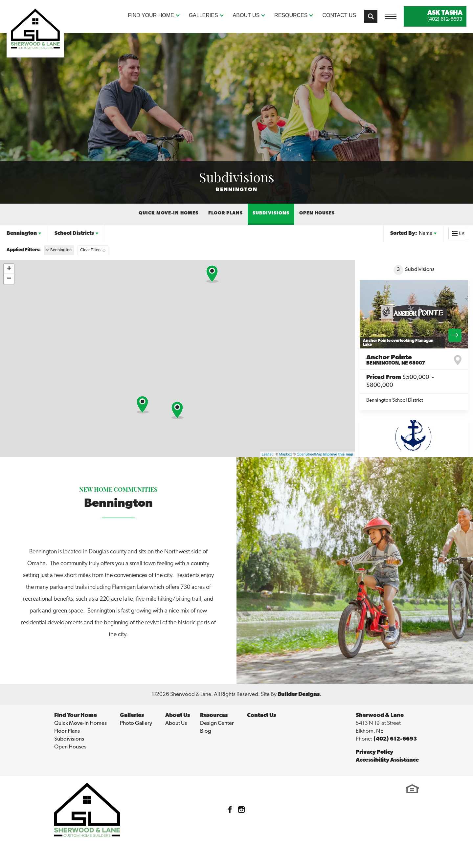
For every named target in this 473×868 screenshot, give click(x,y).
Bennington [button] (22, 234)
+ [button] (9, 269)
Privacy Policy (374, 752)
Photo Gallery (136, 723)
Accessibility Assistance (387, 760)
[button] (371, 16)
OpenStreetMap (309, 454)
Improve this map (338, 454)
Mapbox (286, 454)
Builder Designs (299, 694)
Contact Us (339, 15)
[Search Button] (371, 16)
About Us (176, 723)
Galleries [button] (203, 15)
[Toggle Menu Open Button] (391, 16)
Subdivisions (271, 213)
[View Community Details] (414, 314)
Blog (206, 731)
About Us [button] (246, 15)
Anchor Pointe (396, 360)
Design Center (217, 723)
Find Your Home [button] (151, 15)
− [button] (9, 279)
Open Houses (317, 213)
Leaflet (267, 454)
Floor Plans (225, 213)
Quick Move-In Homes (169, 213)
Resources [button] (291, 15)
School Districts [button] (74, 234)
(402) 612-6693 (395, 739)
